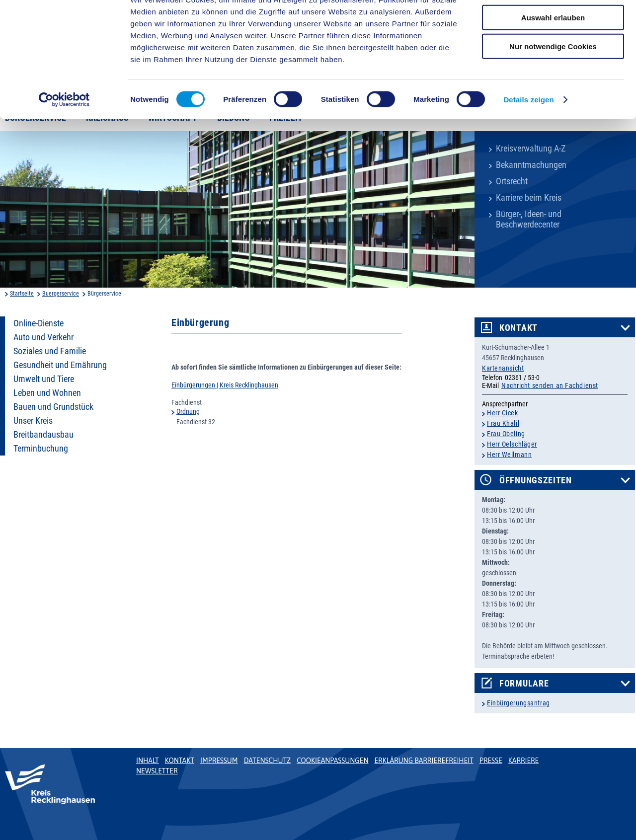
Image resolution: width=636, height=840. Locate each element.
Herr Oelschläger (512, 444)
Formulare (524, 684)
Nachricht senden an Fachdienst (550, 385)
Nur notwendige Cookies (553, 83)
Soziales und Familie (50, 351)
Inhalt (148, 761)
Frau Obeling (506, 434)
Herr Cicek (503, 413)
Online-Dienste (39, 323)
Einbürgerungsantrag (518, 703)
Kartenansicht (503, 368)
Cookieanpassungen (332, 761)
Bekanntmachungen (531, 165)
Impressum (219, 761)
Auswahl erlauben (553, 54)
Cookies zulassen (553, 25)
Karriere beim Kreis (529, 198)
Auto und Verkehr (43, 337)
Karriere (524, 761)
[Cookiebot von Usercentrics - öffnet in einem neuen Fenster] (64, 136)
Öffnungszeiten (536, 480)
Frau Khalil (503, 423)
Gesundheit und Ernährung (60, 365)
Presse (491, 761)
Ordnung (188, 411)
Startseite (22, 294)
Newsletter (157, 771)
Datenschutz (268, 761)
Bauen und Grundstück (53, 407)
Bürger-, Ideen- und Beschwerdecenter (529, 219)
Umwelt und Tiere (44, 379)
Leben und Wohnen (47, 393)
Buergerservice (61, 294)
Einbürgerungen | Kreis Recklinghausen (225, 385)
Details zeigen (528, 136)
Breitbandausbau (43, 435)
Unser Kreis (33, 421)
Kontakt (518, 328)
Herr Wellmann (509, 455)
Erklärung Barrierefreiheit (424, 761)
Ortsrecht (512, 181)
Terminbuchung (41, 449)
